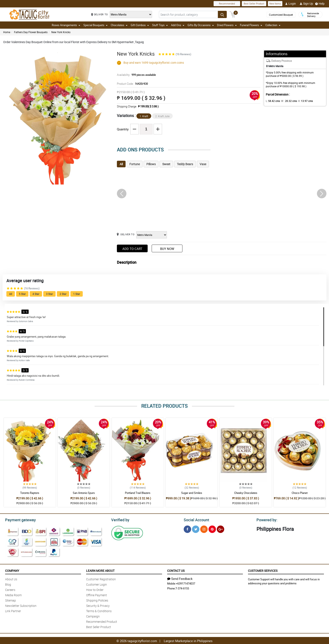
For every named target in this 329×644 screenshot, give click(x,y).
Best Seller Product (254, 4)
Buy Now (167, 249)
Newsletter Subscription (21, 605)
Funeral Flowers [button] (251, 25)
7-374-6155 (182, 588)
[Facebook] (187, 529)
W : (287, 101)
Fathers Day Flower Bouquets (31, 32)
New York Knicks (61, 32)
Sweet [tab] (166, 164)
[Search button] (222, 14)
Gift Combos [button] (140, 25)
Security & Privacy (98, 605)
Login (290, 4)
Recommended (227, 4)
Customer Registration (101, 578)
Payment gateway (19, 519)
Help (320, 4)
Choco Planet (300, 493)
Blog (8, 584)
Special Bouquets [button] (95, 25)
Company (12, 570)
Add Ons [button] (178, 25)
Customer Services (263, 570)
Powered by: (266, 519)
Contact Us (176, 570)
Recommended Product (102, 621)
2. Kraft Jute (162, 116)
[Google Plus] (220, 529)
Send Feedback (180, 578)
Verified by (120, 519)
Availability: (135, 75)
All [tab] (121, 164)
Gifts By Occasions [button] (201, 25)
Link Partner (13, 610)
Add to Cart (132, 249)
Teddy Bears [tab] (185, 164)
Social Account (195, 519)
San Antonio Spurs (84, 493)
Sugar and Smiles (192, 493)
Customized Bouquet (281, 15)
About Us (11, 578)
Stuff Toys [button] (160, 25)
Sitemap (10, 600)
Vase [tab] (203, 164)
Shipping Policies (97, 600)
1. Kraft (144, 116)
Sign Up (306, 4)
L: (272, 101)
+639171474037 (185, 583)
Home (7, 32)
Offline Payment (97, 594)
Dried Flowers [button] (227, 25)
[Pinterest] (212, 529)
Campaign (93, 616)
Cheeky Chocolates (246, 493)
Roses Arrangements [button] (66, 25)
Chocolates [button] (119, 25)
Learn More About (100, 570)
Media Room (13, 594)
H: (302, 101)
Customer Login (97, 584)
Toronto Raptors (30, 493)
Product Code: (132, 84)
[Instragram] (204, 529)
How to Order (95, 589)
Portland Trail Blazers (138, 493)
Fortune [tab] (135, 164)
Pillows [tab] (151, 164)
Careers (10, 589)
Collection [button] (273, 25)
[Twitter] (196, 529)
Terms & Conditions (99, 610)
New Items (275, 4)
